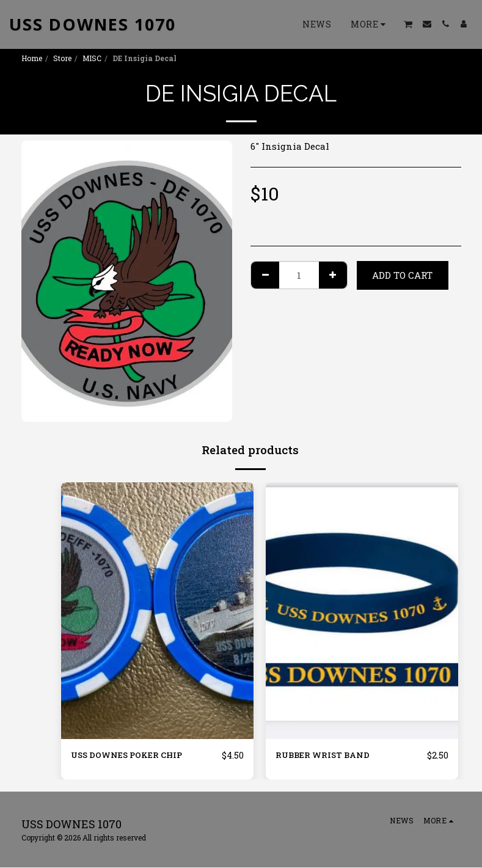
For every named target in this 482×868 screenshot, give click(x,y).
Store (62, 58)
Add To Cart (402, 275)
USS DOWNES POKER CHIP (134, 756)
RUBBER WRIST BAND (328, 756)
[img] (157, 611)
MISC (92, 58)
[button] (408, 24)
